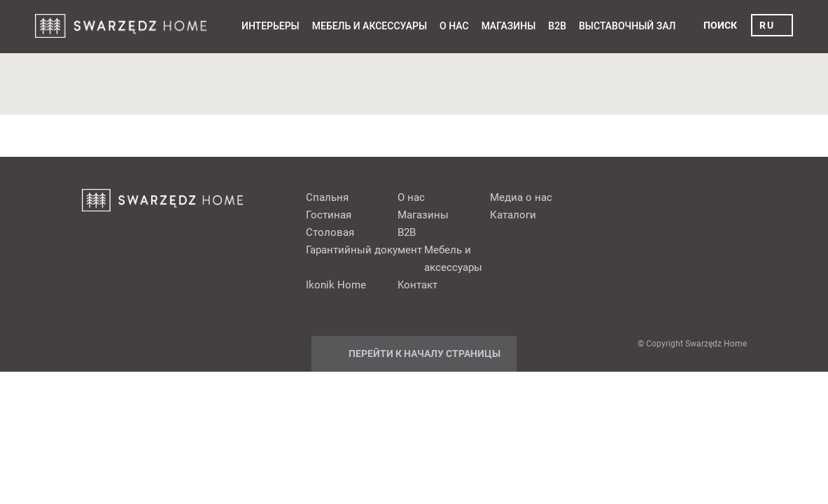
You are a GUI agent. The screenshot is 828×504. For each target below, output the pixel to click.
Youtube (703, 197)
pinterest (650, 197)
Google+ (676, 197)
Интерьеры (271, 26)
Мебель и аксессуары (370, 26)
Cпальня (327, 197)
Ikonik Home (336, 285)
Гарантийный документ (364, 250)
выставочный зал (627, 26)
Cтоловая (330, 232)
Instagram (729, 197)
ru (767, 25)
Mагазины (509, 26)
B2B (557, 26)
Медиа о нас (521, 197)
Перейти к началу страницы (424, 353)
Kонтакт (417, 285)
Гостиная (329, 215)
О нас (454, 26)
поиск (720, 25)
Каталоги (513, 215)
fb (623, 197)
